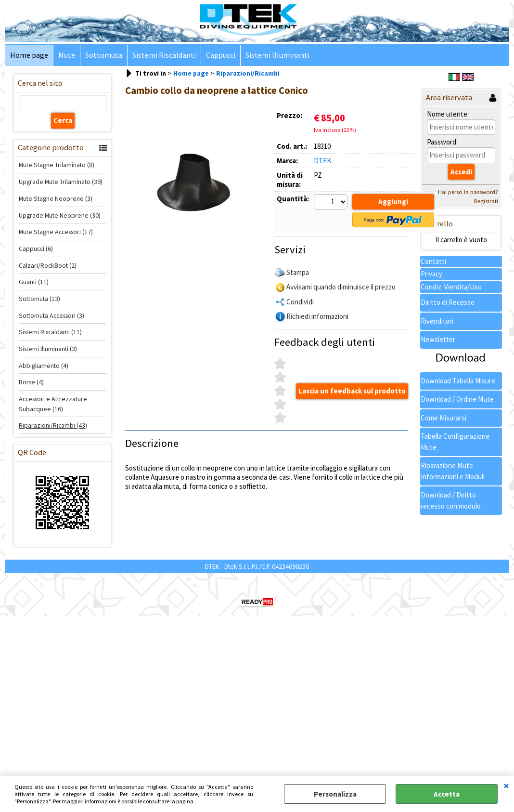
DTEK (322, 161)
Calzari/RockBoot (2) (48, 265)
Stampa (298, 272)
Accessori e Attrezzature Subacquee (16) (53, 404)
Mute (67, 55)
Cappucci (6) (36, 249)
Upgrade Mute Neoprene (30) (60, 215)
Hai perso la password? (468, 192)
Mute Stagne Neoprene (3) (56, 198)
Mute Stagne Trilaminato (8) (57, 165)
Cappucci (221, 55)
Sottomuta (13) (39, 299)
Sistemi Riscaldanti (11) (50, 332)
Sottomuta (104, 55)
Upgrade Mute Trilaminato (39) (61, 182)
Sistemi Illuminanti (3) (48, 349)
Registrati (486, 201)
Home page (29, 55)
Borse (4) (31, 382)
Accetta (447, 794)
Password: (442, 142)
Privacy (431, 274)
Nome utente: (448, 114)
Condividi (300, 302)
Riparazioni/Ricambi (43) (53, 425)
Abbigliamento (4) (44, 366)
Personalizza (335, 794)
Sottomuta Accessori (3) (51, 315)
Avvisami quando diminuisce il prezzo (341, 287)
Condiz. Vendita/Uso (451, 287)
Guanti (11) (34, 282)
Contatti (433, 261)
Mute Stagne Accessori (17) (56, 232)
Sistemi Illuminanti (277, 55)
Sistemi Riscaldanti (164, 55)
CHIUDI (506, 786)
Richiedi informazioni (317, 316)
